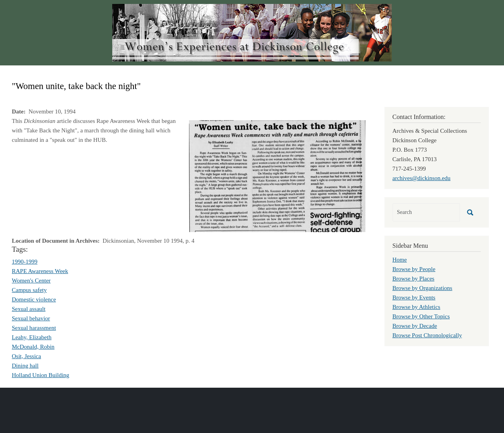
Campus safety (29, 290)
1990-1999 (25, 262)
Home (400, 260)
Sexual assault (29, 309)
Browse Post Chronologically (427, 335)
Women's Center (31, 281)
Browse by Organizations (422, 288)
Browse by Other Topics (421, 316)
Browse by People (414, 269)
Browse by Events (414, 297)
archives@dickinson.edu (422, 178)
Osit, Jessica (26, 356)
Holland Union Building (41, 375)
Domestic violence (34, 299)
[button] (277, 175)
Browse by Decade (415, 326)
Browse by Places (414, 279)
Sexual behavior (31, 318)
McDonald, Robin (33, 347)
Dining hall (25, 366)
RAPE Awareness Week (40, 271)
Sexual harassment (34, 328)
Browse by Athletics (417, 307)
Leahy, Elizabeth (32, 337)
